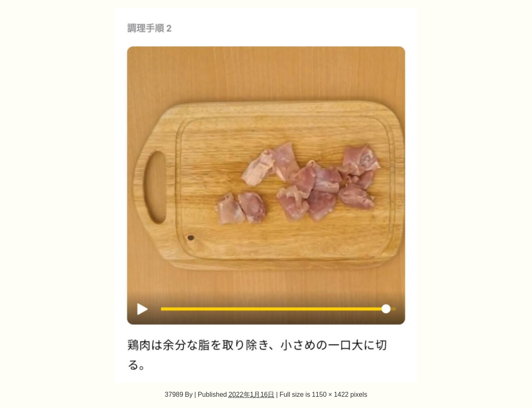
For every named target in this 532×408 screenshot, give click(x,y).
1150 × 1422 (330, 394)
